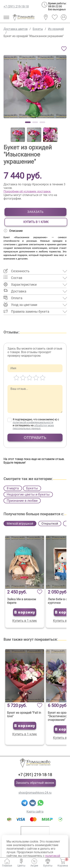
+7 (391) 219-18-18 (16, 6)
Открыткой (50, 523)
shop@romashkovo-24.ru (35, 793)
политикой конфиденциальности (33, 422)
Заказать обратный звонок (35, 783)
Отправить (35, 438)
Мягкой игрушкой (20, 523)
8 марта (13, 488)
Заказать (35, 212)
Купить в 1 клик (36, 222)
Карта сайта (35, 812)
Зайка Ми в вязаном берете (22, 601)
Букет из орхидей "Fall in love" (24, 714)
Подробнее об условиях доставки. (27, 191)
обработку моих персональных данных (33, 427)
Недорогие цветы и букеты (28, 494)
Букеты (32, 488)
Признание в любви (22, 501)
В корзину (25, 612)
